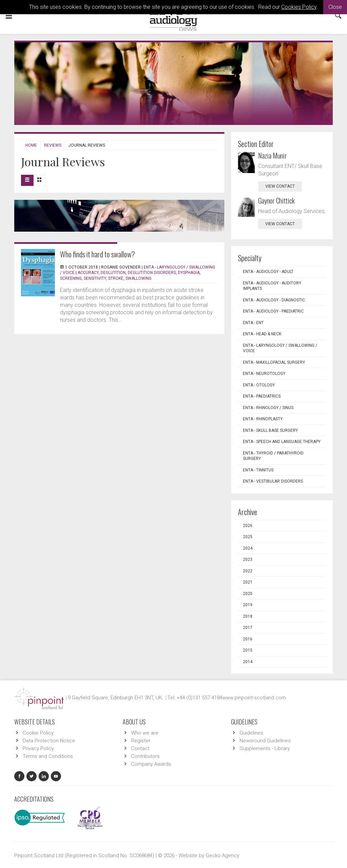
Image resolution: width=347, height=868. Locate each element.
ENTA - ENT (253, 323)
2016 (248, 639)
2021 (248, 582)
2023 (248, 559)
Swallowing (138, 278)
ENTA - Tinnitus (258, 470)
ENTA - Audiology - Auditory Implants (272, 286)
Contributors (145, 756)
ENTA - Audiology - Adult (268, 272)
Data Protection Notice (49, 741)
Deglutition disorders (152, 273)
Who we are (145, 733)
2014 (248, 662)
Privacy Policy (38, 748)
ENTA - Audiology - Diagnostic (274, 300)
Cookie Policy (38, 733)
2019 (248, 605)
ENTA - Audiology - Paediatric (273, 311)
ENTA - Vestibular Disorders (273, 481)
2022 (248, 571)
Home (31, 145)
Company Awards (151, 764)
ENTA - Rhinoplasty (263, 419)
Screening (71, 278)
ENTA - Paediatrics (262, 396)
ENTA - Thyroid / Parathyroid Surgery (273, 456)
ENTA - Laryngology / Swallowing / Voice (280, 348)
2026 (248, 526)
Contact (140, 748)
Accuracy (88, 273)
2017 (248, 628)
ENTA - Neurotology (264, 374)
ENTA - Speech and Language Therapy (282, 442)
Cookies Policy (299, 7)
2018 (248, 616)
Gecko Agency (222, 855)
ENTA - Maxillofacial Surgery (274, 362)
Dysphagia (189, 273)
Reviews (53, 145)
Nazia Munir (273, 155)
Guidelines (251, 733)
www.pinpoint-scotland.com (254, 698)
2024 (248, 548)
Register (141, 741)
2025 (248, 537)
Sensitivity (95, 278)
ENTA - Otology (259, 385)
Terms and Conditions (48, 756)
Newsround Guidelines (265, 741)
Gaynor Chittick (277, 200)
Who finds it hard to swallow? (97, 254)
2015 (248, 650)
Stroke (116, 278)
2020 (248, 594)
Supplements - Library (265, 748)
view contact (280, 186)
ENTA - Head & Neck (262, 334)
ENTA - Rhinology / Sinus (268, 408)
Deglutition (113, 273)
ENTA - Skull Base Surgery (270, 430)
